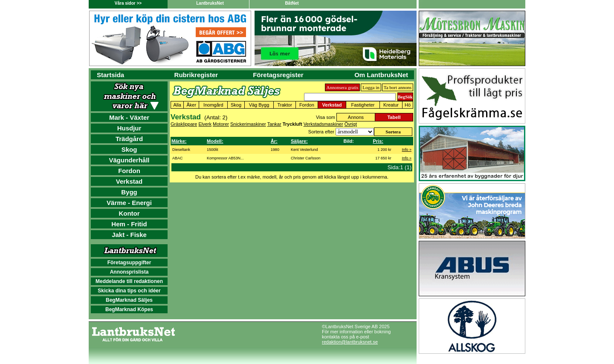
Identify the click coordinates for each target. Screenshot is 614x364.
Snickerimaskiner (248, 124)
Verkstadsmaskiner (323, 124)
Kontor (129, 213)
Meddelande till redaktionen (129, 281)
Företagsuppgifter (129, 263)
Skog (129, 149)
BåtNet (292, 3)
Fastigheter (363, 105)
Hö (408, 105)
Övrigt (351, 124)
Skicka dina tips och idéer (129, 291)
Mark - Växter (129, 117)
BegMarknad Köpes (129, 309)
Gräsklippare (184, 124)
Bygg (129, 192)
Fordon (129, 171)
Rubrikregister (196, 75)
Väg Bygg (259, 105)
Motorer (221, 124)
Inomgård (213, 105)
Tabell (394, 117)
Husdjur (129, 128)
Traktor (284, 105)
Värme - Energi (129, 203)
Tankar (274, 124)
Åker (191, 105)
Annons (356, 117)
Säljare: (299, 141)
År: (274, 141)
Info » (407, 150)
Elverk (205, 124)
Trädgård (129, 139)
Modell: (215, 141)
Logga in (371, 87)
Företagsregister (278, 75)
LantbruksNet (210, 3)
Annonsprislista (129, 272)
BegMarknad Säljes (129, 300)
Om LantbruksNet (381, 75)
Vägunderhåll (129, 160)
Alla (177, 105)
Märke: (179, 141)
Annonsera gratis (343, 87)
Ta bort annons (398, 87)
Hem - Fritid (129, 224)
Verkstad (129, 181)
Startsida (110, 75)
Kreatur (391, 105)
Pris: (378, 141)
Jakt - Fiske (129, 235)
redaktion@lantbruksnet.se (350, 342)
